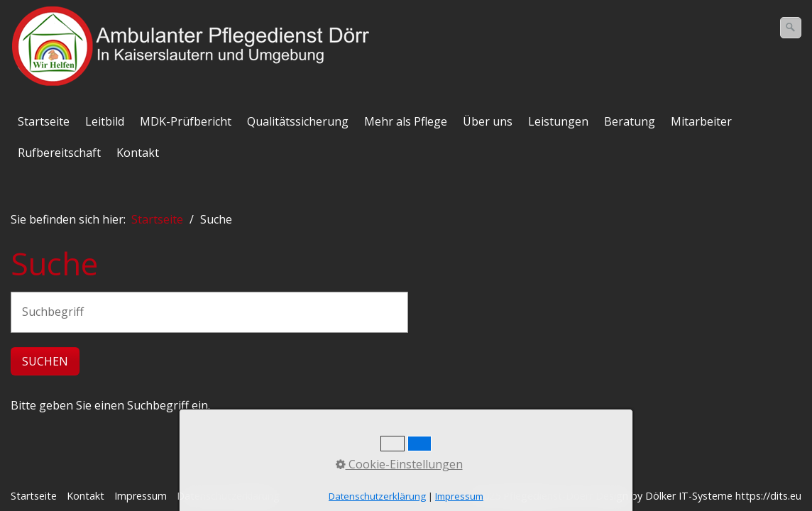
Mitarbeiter (701, 121)
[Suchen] (791, 28)
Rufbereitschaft (59, 153)
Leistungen (558, 121)
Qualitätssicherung (298, 121)
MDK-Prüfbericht (186, 121)
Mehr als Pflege (406, 121)
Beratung (630, 121)
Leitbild (105, 121)
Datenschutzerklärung (228, 496)
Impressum (141, 496)
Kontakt (138, 153)
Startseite (44, 121)
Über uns (488, 121)
